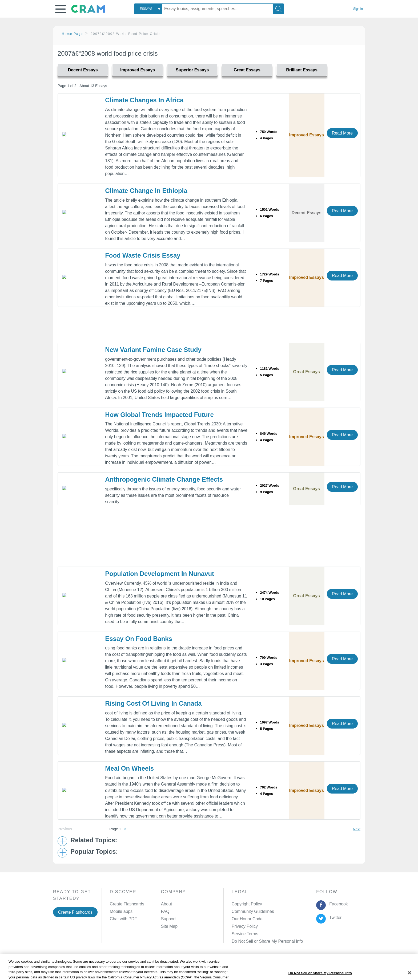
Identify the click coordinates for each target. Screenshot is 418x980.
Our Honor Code (247, 919)
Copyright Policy (247, 904)
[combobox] (148, 9)
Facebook (337, 904)
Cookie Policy (179, 968)
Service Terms (245, 934)
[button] (61, 9)
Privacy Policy (245, 926)
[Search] (279, 9)
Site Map (169, 926)
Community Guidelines (253, 911)
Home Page (73, 34)
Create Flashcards (75, 912)
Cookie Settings (254, 968)
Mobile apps (121, 911)
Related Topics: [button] (94, 840)
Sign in (358, 9)
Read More (342, 133)
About (166, 904)
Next (357, 829)
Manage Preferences (251, 941)
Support (168, 919)
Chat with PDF (123, 919)
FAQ (165, 911)
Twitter (334, 918)
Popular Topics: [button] (94, 852)
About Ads (205, 968)
